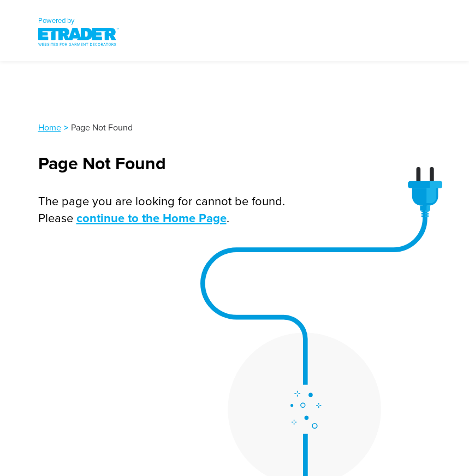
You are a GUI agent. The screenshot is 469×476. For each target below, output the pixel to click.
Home (50, 127)
